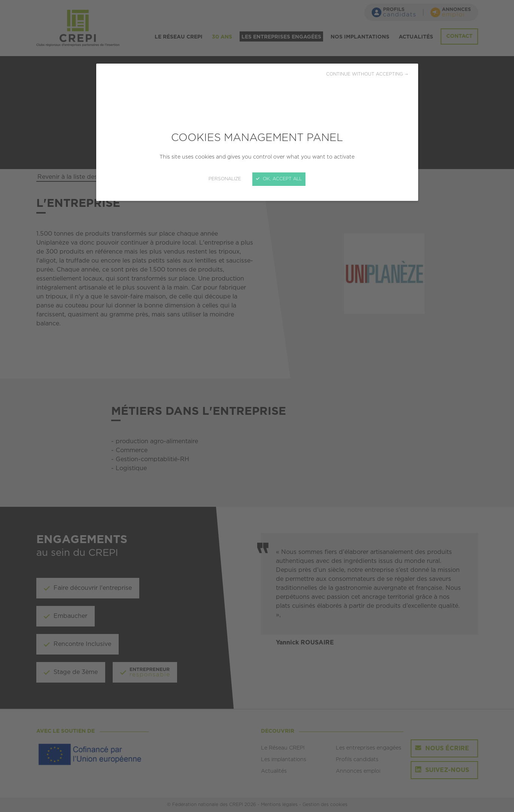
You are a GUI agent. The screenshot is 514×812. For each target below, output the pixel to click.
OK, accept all (279, 179)
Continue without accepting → (367, 74)
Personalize (225, 179)
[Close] (257, 406)
